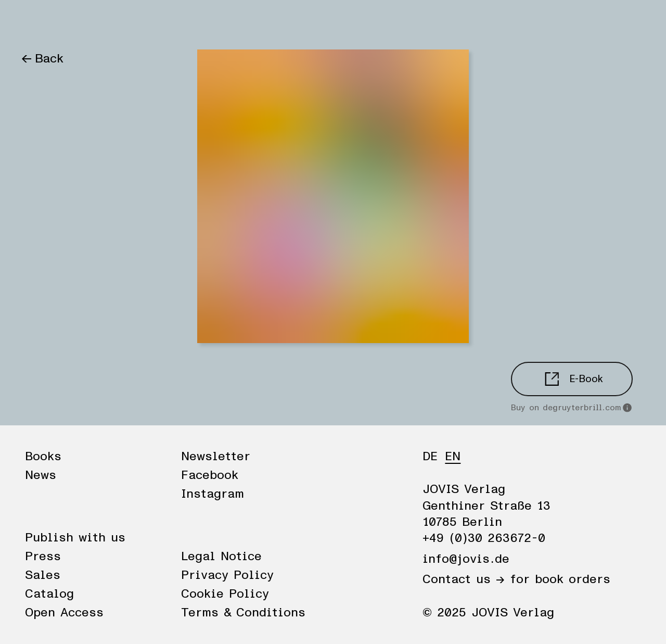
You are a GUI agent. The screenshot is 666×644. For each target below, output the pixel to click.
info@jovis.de (466, 559)
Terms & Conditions (243, 613)
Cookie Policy (225, 594)
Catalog (49, 594)
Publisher (139, 22)
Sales (43, 575)
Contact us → (464, 579)
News (85, 22)
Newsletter (216, 457)
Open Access (64, 613)
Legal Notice (221, 557)
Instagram (213, 494)
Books (39, 22)
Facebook (210, 475)
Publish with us (75, 538)
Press (43, 557)
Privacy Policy (227, 575)
